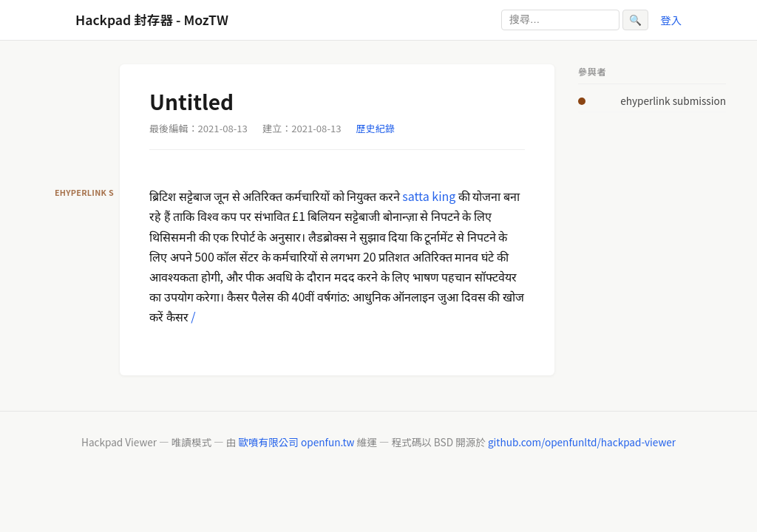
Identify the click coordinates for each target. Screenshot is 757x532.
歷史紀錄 (376, 128)
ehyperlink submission (673, 100)
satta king (429, 196)
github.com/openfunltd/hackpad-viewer (582, 442)
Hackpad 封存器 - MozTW (152, 20)
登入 (671, 20)
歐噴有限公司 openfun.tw (296, 442)
